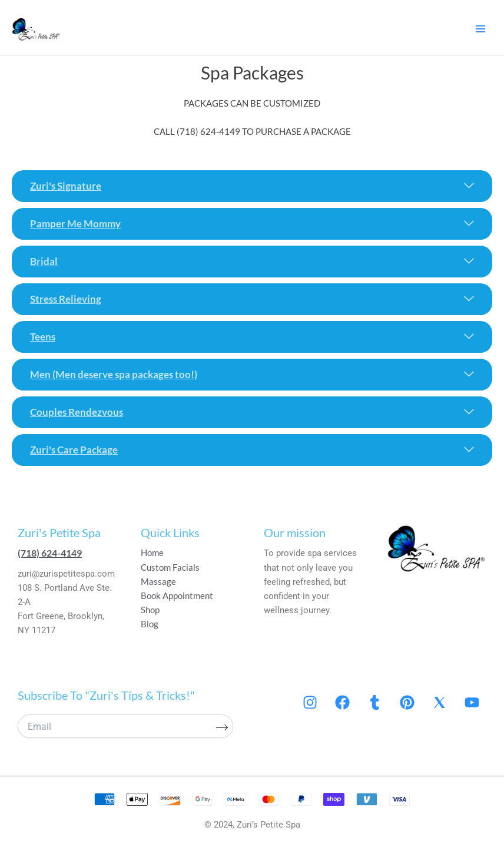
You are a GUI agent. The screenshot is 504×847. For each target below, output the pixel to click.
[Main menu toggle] (480, 29)
